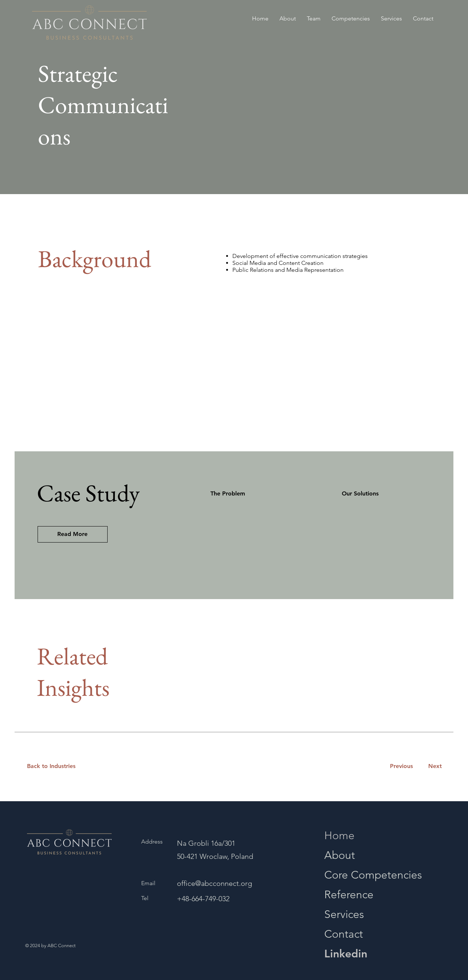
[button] (73, 534)
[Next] (434, 766)
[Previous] (401, 766)
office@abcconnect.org (214, 883)
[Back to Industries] (56, 766)
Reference (349, 895)
